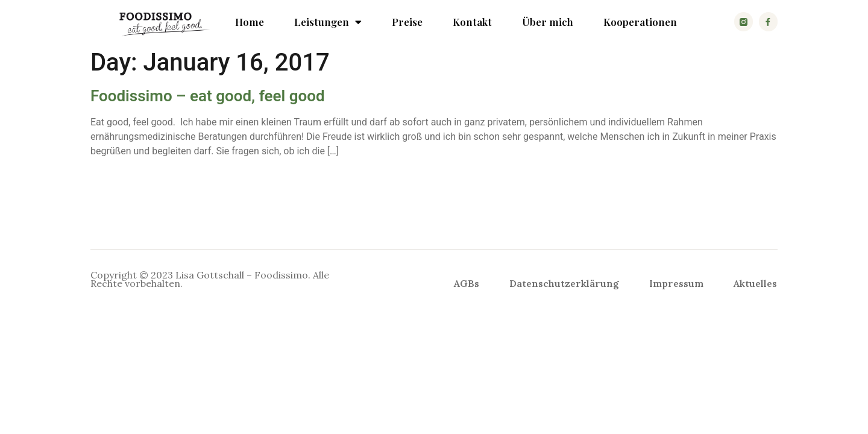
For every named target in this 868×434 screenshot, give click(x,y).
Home (250, 22)
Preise (407, 22)
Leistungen (328, 22)
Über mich (548, 22)
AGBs (467, 283)
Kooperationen (640, 22)
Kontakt (472, 22)
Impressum (676, 283)
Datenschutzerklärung (564, 283)
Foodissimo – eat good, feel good (208, 96)
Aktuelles (755, 283)
